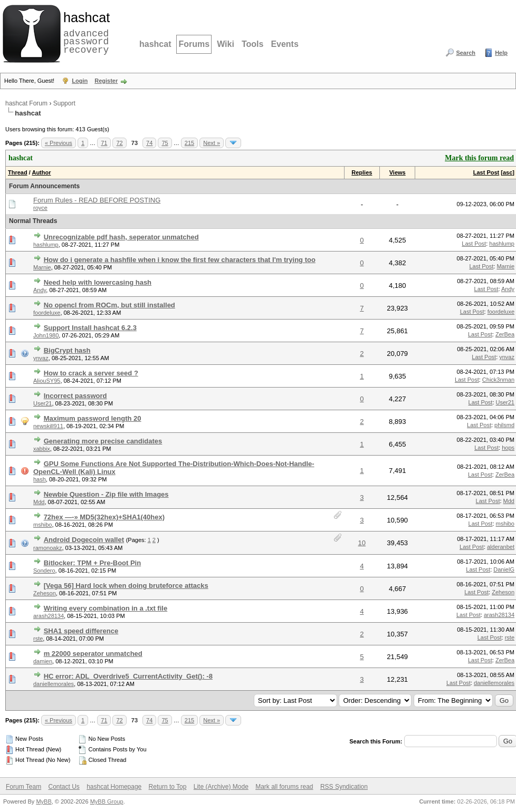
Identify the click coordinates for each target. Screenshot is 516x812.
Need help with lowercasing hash (98, 282)
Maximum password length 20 (93, 418)
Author (41, 172)
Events (284, 44)
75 (165, 143)
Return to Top (168, 787)
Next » (212, 143)
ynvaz (41, 358)
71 (104, 143)
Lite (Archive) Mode (221, 787)
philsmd (504, 425)
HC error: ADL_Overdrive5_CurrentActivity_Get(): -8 (128, 676)
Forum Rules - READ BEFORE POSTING (97, 200)
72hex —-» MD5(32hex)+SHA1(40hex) (104, 517)
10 (362, 543)
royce (40, 208)
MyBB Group (107, 801)
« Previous (59, 143)
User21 (42, 403)
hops (508, 448)
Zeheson (45, 593)
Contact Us (64, 787)
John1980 (46, 335)
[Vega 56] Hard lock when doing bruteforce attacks (126, 586)
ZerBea (505, 334)
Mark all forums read (284, 787)
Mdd (39, 502)
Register (106, 81)
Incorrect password (75, 396)
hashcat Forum (26, 103)
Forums (194, 44)
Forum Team (23, 787)
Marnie (42, 267)
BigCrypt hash (67, 350)
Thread (18, 172)
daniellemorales (54, 684)
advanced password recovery (84, 32)
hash (40, 479)
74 (149, 143)
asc (508, 172)
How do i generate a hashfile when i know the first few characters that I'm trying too (180, 260)
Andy (40, 290)
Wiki (226, 44)
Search (466, 53)
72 (119, 143)
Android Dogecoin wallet (84, 540)
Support (64, 103)
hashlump (46, 245)
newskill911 (48, 426)
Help (501, 53)
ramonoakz (47, 548)
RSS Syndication (344, 787)
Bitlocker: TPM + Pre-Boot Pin (93, 563)
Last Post (486, 172)
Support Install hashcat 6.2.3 (90, 328)
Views (398, 172)
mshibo (42, 525)
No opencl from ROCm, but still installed (109, 305)
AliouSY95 (47, 381)
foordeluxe (47, 313)
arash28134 (49, 616)
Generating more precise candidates (103, 441)
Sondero (44, 571)
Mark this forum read (479, 158)
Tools (252, 44)
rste (38, 639)
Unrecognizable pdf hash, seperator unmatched (121, 237)
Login (80, 81)
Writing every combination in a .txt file (106, 608)
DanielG (504, 569)
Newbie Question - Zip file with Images (106, 494)
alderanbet (501, 547)
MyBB (44, 801)
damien (43, 661)
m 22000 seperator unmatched (93, 654)
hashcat (155, 44)
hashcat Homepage (114, 787)
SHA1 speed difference (81, 631)
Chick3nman (498, 380)
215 (189, 143)
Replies (362, 172)
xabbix (42, 449)
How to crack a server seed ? (91, 373)
